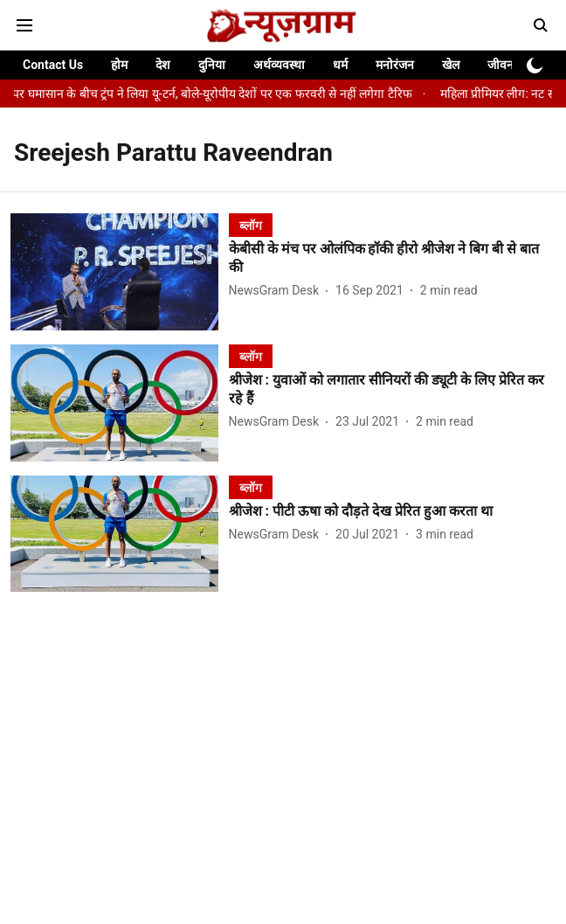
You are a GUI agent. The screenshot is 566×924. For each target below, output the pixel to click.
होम (119, 65)
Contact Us (53, 65)
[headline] (392, 259)
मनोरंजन (395, 65)
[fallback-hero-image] (120, 272)
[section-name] (251, 225)
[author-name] (277, 291)
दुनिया (212, 65)
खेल (451, 65)
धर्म (340, 65)
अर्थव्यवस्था (279, 65)
